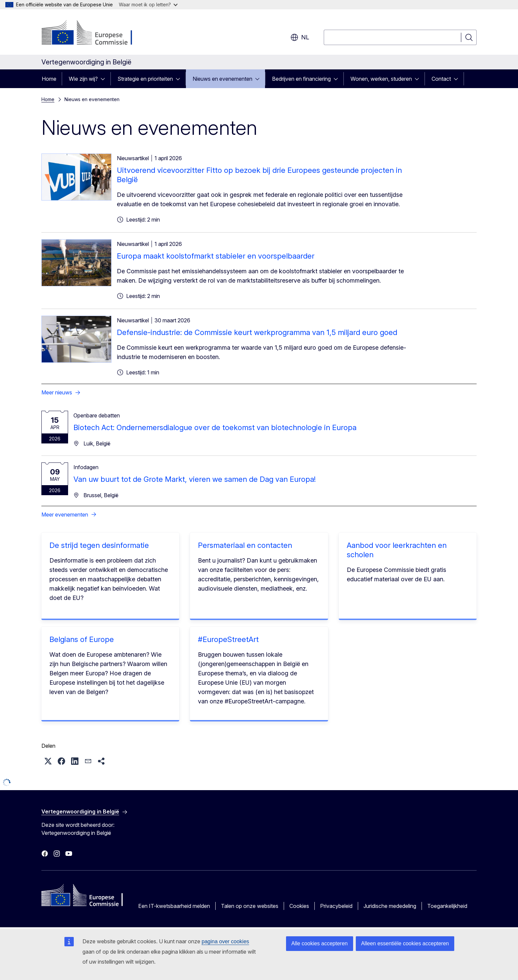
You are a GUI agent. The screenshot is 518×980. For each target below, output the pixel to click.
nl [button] (300, 37)
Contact (441, 79)
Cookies (299, 906)
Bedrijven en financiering (301, 79)
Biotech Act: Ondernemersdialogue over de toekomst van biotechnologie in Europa (215, 427)
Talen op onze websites (250, 906)
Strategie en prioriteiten (145, 79)
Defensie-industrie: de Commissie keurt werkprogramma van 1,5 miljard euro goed (257, 332)
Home (49, 79)
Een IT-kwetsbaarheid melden (174, 906)
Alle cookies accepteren (320, 943)
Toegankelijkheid (447, 906)
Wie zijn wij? (83, 79)
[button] (48, 761)
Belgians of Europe (82, 639)
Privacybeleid (336, 906)
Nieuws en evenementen (222, 79)
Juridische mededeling (390, 906)
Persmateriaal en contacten (245, 545)
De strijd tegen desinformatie (99, 545)
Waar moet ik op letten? (148, 5)
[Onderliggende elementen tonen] (105, 79)
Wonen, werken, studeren (381, 79)
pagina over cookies (225, 941)
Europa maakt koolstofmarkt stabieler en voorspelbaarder (216, 256)
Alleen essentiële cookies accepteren (405, 943)
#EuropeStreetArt (228, 639)
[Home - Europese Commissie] (95, 33)
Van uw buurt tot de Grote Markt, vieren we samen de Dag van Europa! (195, 479)
